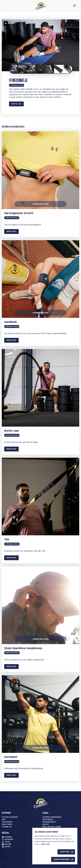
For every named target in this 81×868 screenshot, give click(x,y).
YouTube (6, 844)
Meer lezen (45, 844)
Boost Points (7, 824)
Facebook (7, 837)
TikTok (6, 842)
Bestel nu (16, 104)
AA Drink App (7, 827)
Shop (4, 820)
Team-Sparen (7, 822)
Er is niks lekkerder (10, 817)
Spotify (6, 847)
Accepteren (65, 852)
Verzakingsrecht (49, 822)
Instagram (7, 839)
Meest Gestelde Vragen (52, 827)
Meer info (11, 231)
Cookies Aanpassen (62, 859)
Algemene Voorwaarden (52, 817)
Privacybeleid (48, 820)
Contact (46, 824)
